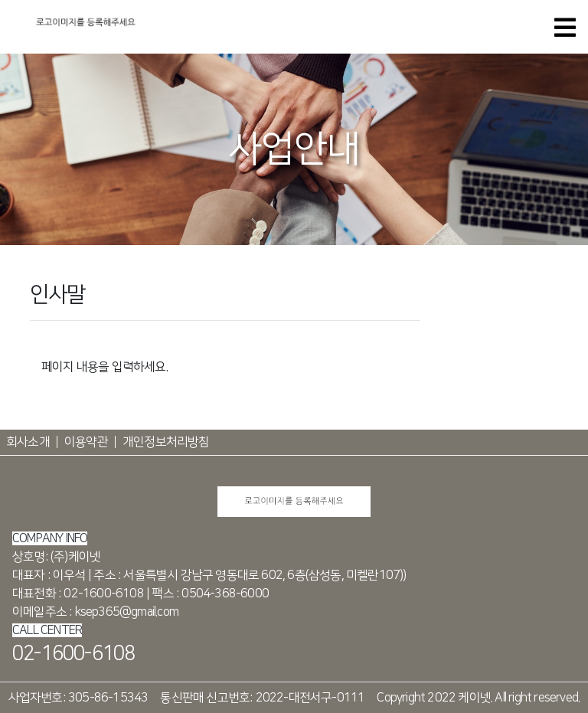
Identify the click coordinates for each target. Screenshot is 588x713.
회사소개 (28, 442)
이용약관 (86, 442)
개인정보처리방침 (166, 442)
